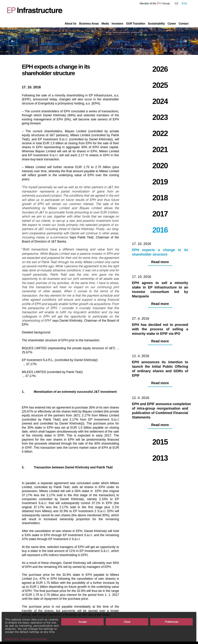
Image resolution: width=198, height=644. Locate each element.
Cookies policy (12, 639)
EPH (159, 3)
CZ (176, 3)
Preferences (172, 622)
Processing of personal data (34, 639)
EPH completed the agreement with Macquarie (13, 41)
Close (127, 622)
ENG (184, 3)
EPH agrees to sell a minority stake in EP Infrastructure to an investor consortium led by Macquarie (185, 41)
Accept (83, 622)
